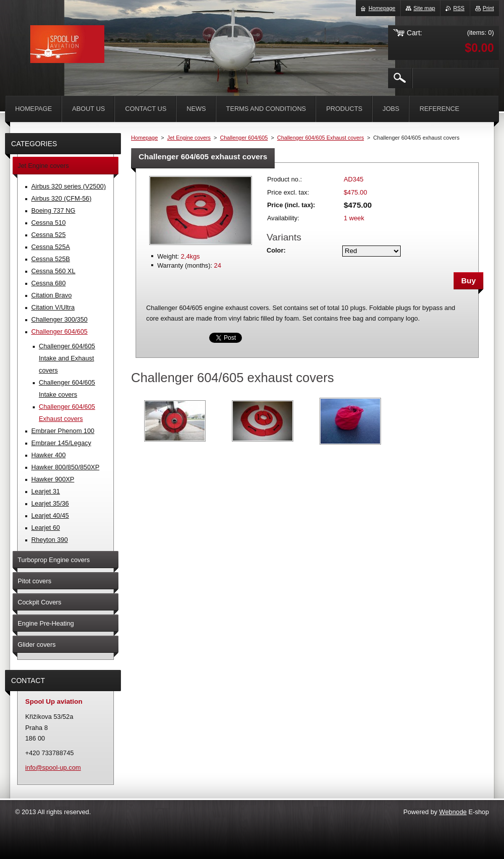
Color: (276, 250)
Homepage (144, 138)
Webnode (453, 812)
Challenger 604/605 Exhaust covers (321, 138)
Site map (424, 8)
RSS (459, 8)
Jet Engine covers (189, 138)
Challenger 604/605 (244, 138)
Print (488, 8)
